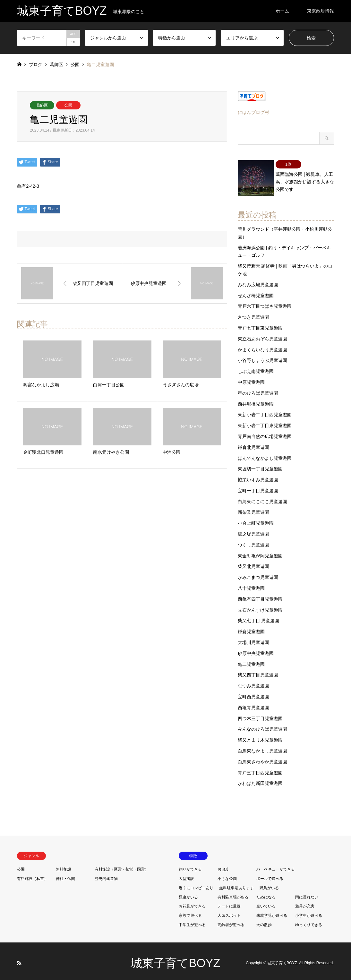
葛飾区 (42, 105)
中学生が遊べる (192, 921)
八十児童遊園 (251, 584)
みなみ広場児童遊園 (258, 280)
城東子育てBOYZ (175, 959)
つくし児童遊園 (253, 541)
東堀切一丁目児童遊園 (260, 465)
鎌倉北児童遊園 (253, 443)
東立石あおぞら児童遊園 (262, 335)
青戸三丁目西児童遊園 (260, 769)
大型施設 (186, 874)
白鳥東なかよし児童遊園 (262, 747)
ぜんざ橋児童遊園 (256, 291)
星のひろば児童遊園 (258, 389)
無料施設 (64, 865)
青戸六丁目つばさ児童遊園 (265, 302)
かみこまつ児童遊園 (258, 573)
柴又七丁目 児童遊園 (259, 617)
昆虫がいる (188, 893)
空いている (266, 902)
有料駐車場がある (233, 893)
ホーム (282, 11)
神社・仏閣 (65, 874)
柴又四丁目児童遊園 (258, 671)
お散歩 (223, 865)
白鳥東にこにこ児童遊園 (262, 497)
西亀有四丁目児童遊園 (260, 595)
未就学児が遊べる (272, 911)
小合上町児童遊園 (256, 519)
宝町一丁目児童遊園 (258, 486)
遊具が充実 (305, 902)
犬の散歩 (264, 921)
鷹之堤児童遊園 (253, 530)
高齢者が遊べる (231, 921)
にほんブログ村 (253, 112)
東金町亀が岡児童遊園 (260, 552)
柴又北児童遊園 (253, 563)
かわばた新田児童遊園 (260, 779)
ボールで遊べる (270, 874)
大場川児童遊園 (253, 638)
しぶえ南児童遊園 (256, 367)
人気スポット (229, 911)
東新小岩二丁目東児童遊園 (265, 421)
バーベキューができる (276, 865)
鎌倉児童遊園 (251, 627)
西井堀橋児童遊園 (256, 400)
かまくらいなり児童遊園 (262, 346)
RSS (19, 959)
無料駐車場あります (236, 884)
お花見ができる (192, 902)
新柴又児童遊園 (253, 508)
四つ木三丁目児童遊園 (260, 714)
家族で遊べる (190, 911)
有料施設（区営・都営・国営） (122, 865)
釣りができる (190, 865)
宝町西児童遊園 (253, 692)
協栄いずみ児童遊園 (258, 476)
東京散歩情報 (321, 11)
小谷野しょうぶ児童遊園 (262, 357)
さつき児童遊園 (253, 313)
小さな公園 (227, 874)
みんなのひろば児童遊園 (262, 725)
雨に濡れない (307, 893)
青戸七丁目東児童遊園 (260, 324)
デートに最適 (229, 902)
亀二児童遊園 (251, 660)
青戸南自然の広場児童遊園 (265, 432)
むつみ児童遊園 (253, 682)
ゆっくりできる (309, 921)
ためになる (266, 893)
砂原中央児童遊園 (256, 649)
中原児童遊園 (251, 378)
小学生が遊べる (309, 911)
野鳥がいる (269, 884)
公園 (68, 105)
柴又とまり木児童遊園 (260, 736)
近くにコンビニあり (196, 884)
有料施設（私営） (32, 874)
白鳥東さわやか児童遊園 (262, 758)
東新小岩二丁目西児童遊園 (265, 411)
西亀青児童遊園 (253, 703)
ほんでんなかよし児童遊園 (265, 454)
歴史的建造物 (106, 874)
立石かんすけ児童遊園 (260, 606)
